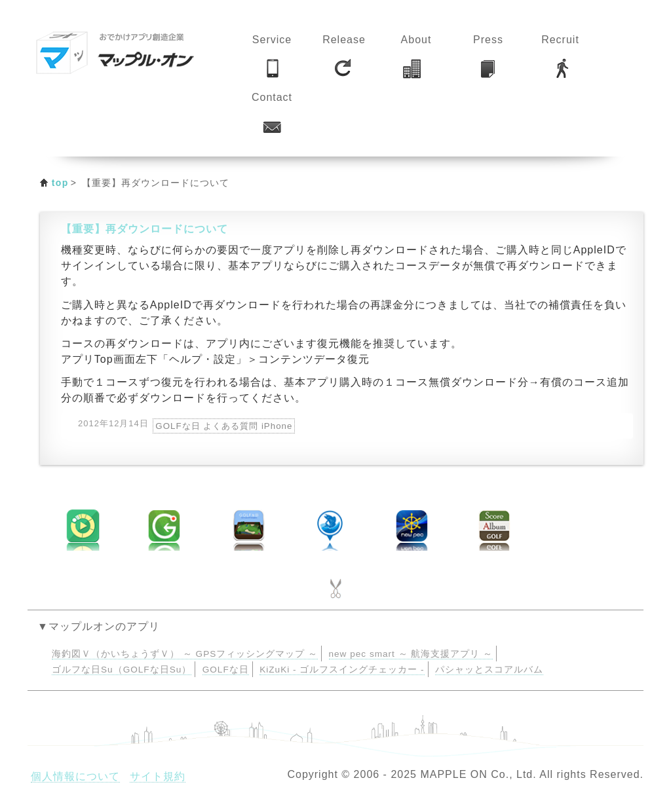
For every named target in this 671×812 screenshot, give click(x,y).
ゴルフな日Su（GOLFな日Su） (122, 670)
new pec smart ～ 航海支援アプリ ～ (411, 654)
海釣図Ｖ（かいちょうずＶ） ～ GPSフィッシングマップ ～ (185, 654)
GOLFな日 (226, 670)
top (60, 183)
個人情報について (75, 776)
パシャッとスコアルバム (489, 670)
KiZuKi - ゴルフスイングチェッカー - (342, 670)
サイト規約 (158, 776)
